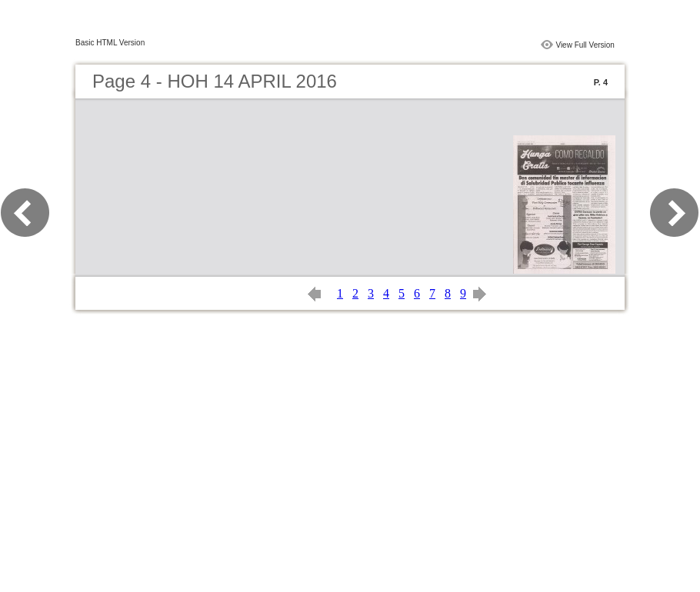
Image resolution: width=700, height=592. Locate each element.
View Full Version (585, 45)
